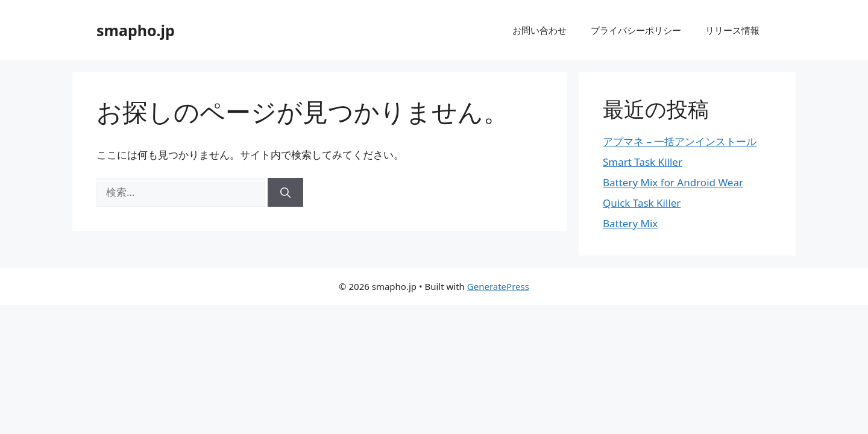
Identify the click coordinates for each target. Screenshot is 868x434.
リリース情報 (732, 30)
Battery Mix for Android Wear (673, 182)
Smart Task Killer (643, 162)
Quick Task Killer (642, 203)
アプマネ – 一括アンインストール (680, 141)
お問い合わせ (539, 30)
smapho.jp (136, 30)
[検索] (285, 192)
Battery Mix (630, 223)
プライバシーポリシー (636, 30)
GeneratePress (498, 286)
